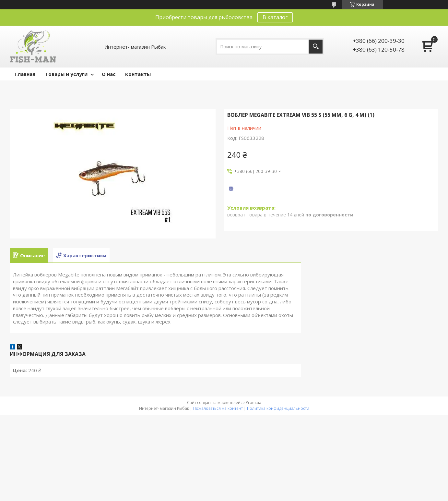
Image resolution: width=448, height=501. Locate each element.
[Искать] (316, 47)
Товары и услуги (66, 74)
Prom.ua (253, 403)
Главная (25, 74)
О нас (109, 74)
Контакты (138, 74)
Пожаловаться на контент (218, 408)
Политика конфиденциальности (278, 408)
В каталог (275, 17)
